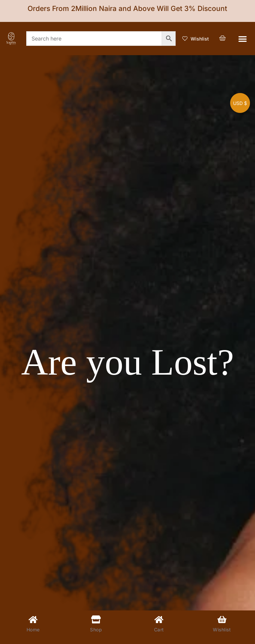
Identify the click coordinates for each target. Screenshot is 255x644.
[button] (243, 39)
